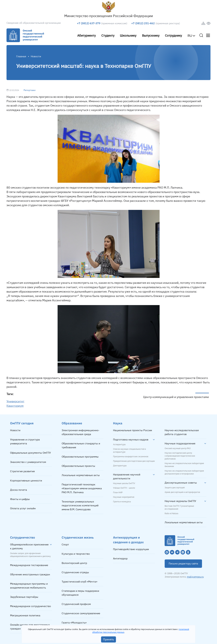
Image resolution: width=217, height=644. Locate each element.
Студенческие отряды (75, 572)
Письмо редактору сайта (183, 564)
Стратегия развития (22, 471)
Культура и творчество (76, 554)
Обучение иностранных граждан (30, 574)
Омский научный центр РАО (178, 448)
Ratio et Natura (171, 514)
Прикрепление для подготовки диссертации (134, 461)
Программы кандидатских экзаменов (131, 457)
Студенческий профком (76, 604)
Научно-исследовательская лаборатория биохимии (184, 465)
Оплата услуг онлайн (23, 508)
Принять (109, 639)
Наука (118, 423)
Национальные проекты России (132, 430)
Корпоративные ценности (26, 480)
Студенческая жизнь (78, 537)
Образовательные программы (80, 457)
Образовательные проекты (78, 466)
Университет (15, 401)
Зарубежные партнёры (24, 597)
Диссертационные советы (181, 483)
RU (190, 36)
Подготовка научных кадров (131, 439)
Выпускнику (151, 35)
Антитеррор (120, 558)
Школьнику (128, 35)
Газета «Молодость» (74, 623)
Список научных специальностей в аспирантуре (129, 451)
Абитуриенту (86, 35)
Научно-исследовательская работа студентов (182, 432)
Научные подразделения (180, 443)
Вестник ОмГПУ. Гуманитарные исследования (179, 507)
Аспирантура (119, 445)
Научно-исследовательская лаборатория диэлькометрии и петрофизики (184, 472)
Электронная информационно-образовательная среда (81, 432)
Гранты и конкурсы (122, 502)
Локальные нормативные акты (81, 475)
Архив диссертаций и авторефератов (182, 492)
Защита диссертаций (175, 488)
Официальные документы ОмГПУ (31, 453)
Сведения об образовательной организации (34, 23)
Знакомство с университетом (28, 462)
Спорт (65, 544)
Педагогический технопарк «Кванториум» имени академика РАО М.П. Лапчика (82, 488)
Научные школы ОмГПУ (124, 483)
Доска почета (19, 490)
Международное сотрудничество (31, 606)
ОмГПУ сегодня (22, 423)
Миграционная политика (25, 615)
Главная (21, 56)
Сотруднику (173, 35)
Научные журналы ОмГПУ (180, 501)
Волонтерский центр (74, 563)
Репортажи (30, 90)
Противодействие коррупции (131, 549)
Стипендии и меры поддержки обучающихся (80, 593)
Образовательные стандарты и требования (81, 445)
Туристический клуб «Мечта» (79, 582)
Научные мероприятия (124, 497)
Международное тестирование (29, 565)
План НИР (118, 493)
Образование (72, 423)
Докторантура (120, 466)
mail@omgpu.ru (195, 577)
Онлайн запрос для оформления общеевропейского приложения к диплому (30, 555)
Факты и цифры (20, 499)
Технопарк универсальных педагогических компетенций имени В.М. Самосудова (80, 505)
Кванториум (15, 406)
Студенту (108, 35)
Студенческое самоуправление (81, 613)
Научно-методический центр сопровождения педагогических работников (180, 456)
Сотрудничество (23, 537)
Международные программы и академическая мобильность (29, 586)
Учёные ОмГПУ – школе (124, 488)
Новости (15, 430)
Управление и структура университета (25, 441)
